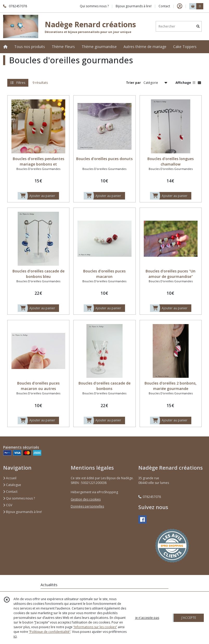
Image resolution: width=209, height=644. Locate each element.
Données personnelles (87, 506)
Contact (164, 6)
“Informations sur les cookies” (95, 627)
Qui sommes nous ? (19, 498)
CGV (8, 505)
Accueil (10, 478)
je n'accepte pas (147, 618)
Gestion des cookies (86, 499)
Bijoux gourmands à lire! (22, 512)
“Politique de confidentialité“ (50, 632)
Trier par (133, 83)
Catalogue (12, 485)
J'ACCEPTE (189, 618)
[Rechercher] (198, 26)
